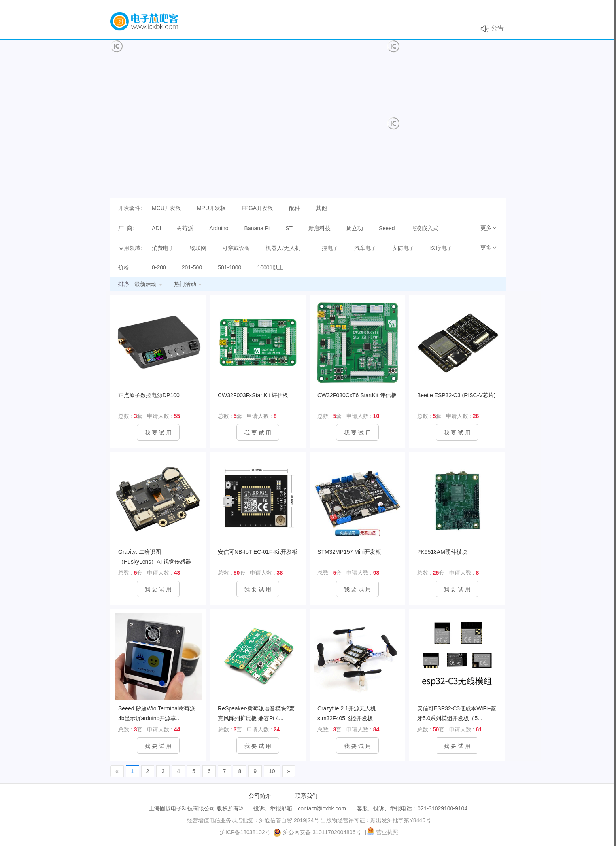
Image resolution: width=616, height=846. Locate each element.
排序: (125, 284)
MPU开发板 (211, 208)
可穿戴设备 (236, 248)
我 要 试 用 (158, 433)
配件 (295, 208)
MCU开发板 (166, 208)
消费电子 (163, 248)
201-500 (192, 267)
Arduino (219, 228)
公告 (497, 28)
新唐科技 (319, 228)
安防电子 (403, 248)
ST (289, 228)
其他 (321, 208)
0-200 (159, 267)
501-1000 (230, 267)
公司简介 (260, 796)
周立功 (355, 228)
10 (272, 771)
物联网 (198, 248)
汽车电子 (365, 248)
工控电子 (327, 248)
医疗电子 (441, 248)
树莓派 (185, 228)
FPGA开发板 (257, 208)
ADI (156, 228)
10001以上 (270, 267)
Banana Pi (257, 228)
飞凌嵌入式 (425, 228)
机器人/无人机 (283, 248)
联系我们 (306, 796)
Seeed (387, 228)
